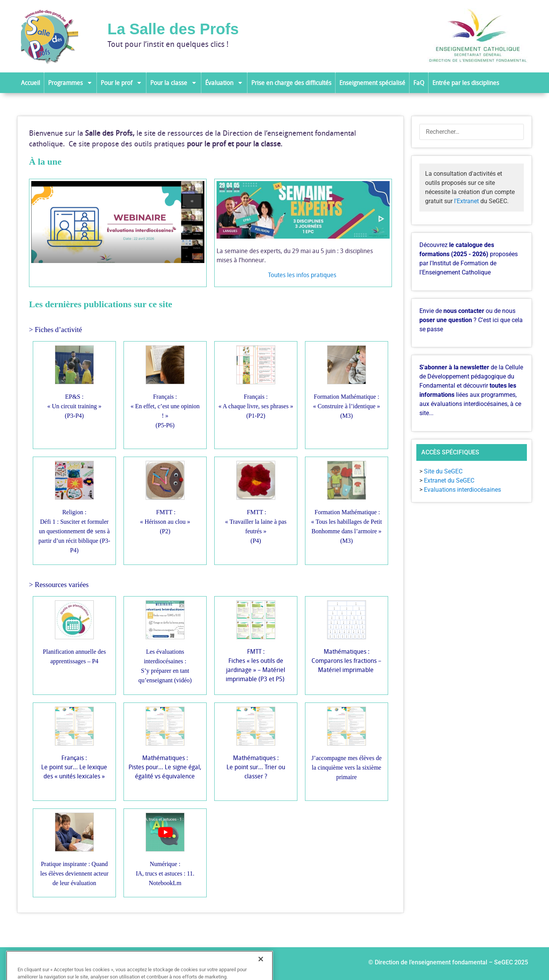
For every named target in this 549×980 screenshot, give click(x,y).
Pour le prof (121, 83)
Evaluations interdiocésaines (462, 490)
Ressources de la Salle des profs (108, 964)
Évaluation (224, 83)
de (89, 531)
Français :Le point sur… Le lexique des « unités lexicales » (74, 767)
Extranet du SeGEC (449, 480)
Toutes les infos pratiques (303, 275)
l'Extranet (466, 201)
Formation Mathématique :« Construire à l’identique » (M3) (347, 406)
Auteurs (39, 964)
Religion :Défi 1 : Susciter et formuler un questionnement (74, 522)
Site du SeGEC (443, 471)
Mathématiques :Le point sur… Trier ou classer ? (256, 767)
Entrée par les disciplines (466, 83)
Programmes (70, 83)
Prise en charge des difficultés (291, 83)
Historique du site (189, 964)
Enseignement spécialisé (372, 83)
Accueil (30, 83)
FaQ (419, 83)
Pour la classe (174, 83)
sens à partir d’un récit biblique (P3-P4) (74, 541)
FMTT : (256, 512)
